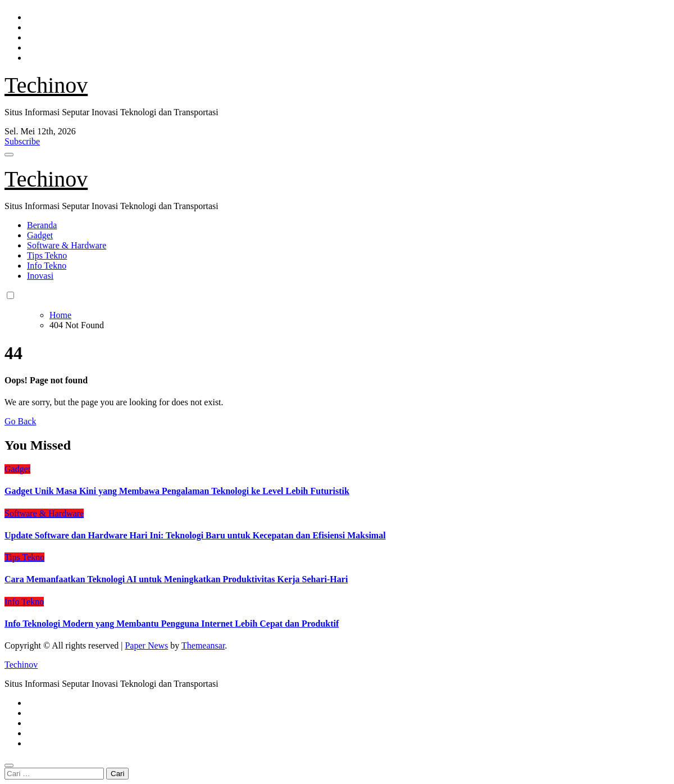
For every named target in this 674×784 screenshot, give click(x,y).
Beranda (42, 225)
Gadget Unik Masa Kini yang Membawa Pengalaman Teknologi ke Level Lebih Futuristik (177, 491)
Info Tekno (47, 266)
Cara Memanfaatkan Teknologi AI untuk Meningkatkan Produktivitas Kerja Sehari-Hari (176, 579)
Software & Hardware (67, 245)
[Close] (9, 765)
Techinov (46, 85)
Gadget (40, 235)
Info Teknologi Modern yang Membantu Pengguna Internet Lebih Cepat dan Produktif (172, 624)
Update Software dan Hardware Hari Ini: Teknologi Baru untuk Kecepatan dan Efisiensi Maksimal (195, 535)
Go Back (20, 421)
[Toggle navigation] (9, 155)
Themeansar (203, 645)
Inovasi (40, 276)
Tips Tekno (47, 255)
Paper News (146, 645)
